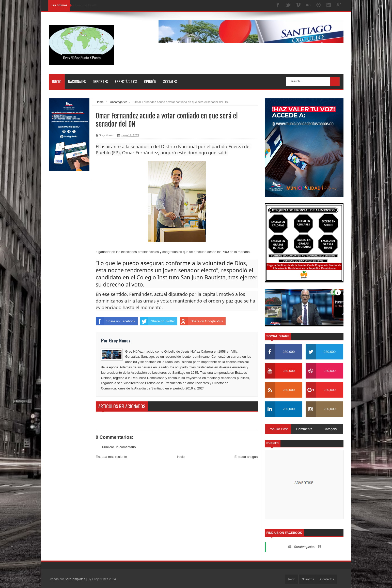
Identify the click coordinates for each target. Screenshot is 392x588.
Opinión (150, 81)
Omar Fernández (140, 153)
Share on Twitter (158, 321)
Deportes (100, 81)
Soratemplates (305, 547)
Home (100, 102)
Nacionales (77, 81)
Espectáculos (126, 81)
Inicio (57, 81)
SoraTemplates (75, 579)
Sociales (170, 81)
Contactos (327, 579)
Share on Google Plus (201, 321)
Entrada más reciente (112, 457)
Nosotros (308, 579)
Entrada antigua (246, 457)
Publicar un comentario (119, 447)
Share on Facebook (115, 321)
